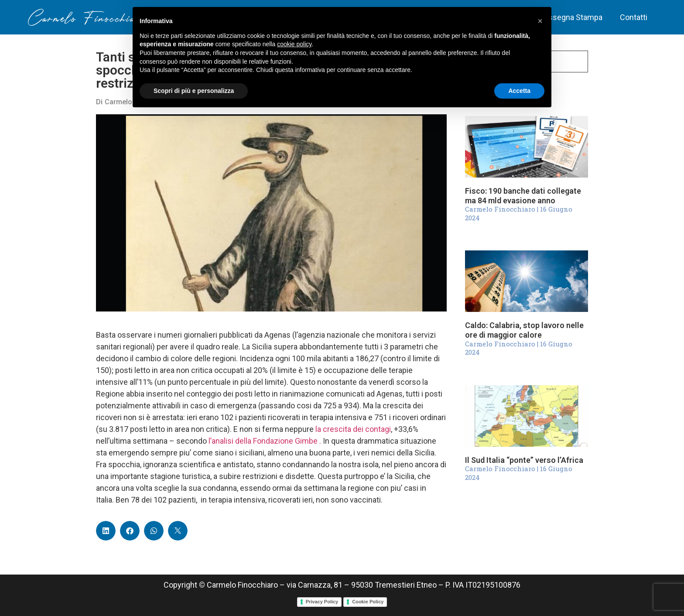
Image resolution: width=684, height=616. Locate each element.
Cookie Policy (368, 602)
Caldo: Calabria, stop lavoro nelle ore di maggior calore (524, 330)
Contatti (634, 17)
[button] (106, 531)
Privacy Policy (322, 602)
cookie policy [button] (294, 44)
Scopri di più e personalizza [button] (194, 91)
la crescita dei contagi (353, 429)
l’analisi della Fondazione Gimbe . (266, 441)
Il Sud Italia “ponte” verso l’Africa (524, 460)
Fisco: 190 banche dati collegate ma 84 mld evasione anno (523, 196)
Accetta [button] (519, 91)
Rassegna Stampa (571, 17)
